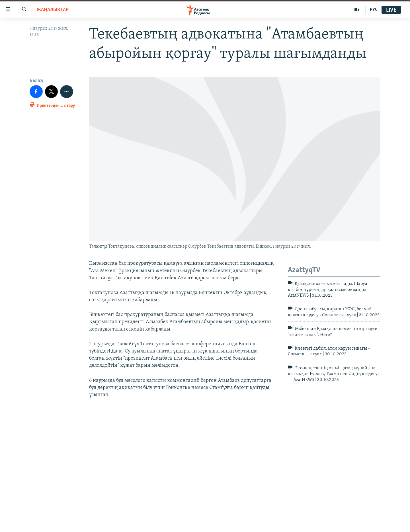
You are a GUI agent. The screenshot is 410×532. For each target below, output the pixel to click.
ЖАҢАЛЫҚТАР (53, 10)
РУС (374, 10)
